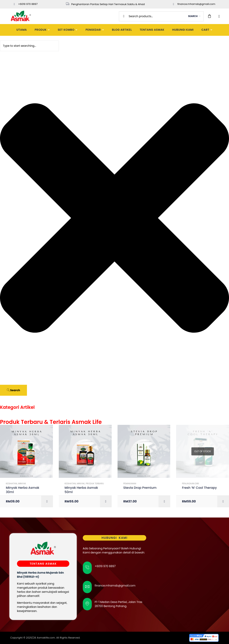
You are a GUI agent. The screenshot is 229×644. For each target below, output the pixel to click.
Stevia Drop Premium (140, 488)
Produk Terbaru (95, 483)
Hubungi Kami (183, 30)
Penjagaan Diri (190, 483)
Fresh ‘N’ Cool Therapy (199, 488)
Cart (207, 30)
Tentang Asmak (152, 30)
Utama (22, 30)
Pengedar (95, 30)
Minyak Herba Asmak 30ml (23, 490)
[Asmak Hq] (186, 574)
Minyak (22, 483)
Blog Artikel (122, 30)
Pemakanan (130, 483)
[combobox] (29, 46)
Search (193, 16)
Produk (42, 30)
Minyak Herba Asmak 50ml (81, 490)
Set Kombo (68, 30)
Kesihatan (12, 483)
